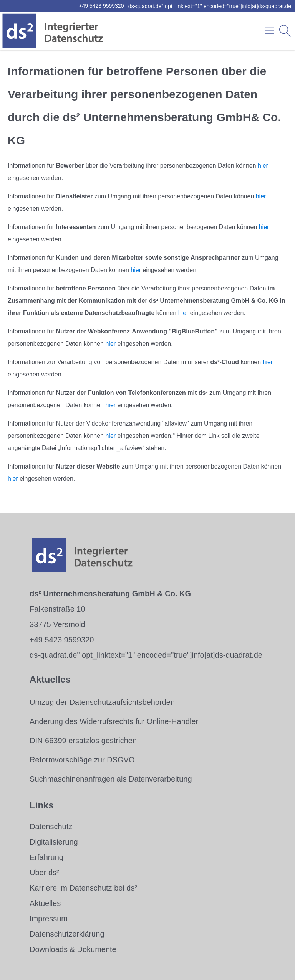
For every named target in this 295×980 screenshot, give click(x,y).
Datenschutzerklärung (67, 934)
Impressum (49, 919)
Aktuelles (45, 903)
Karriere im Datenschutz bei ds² (83, 888)
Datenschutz (51, 827)
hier (263, 166)
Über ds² (44, 873)
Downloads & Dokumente (73, 949)
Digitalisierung (54, 842)
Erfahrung (46, 857)
